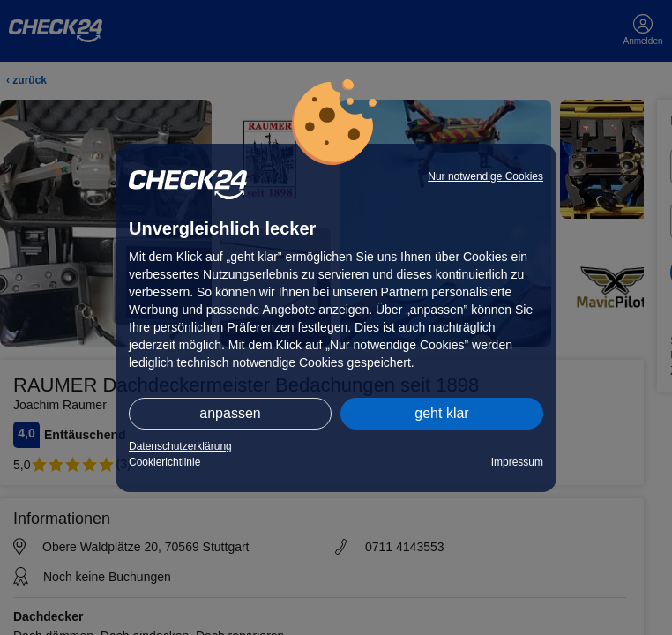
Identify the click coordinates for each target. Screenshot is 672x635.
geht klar (441, 413)
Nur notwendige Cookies (485, 176)
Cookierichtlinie (164, 462)
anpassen (230, 413)
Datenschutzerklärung (180, 446)
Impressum (517, 462)
